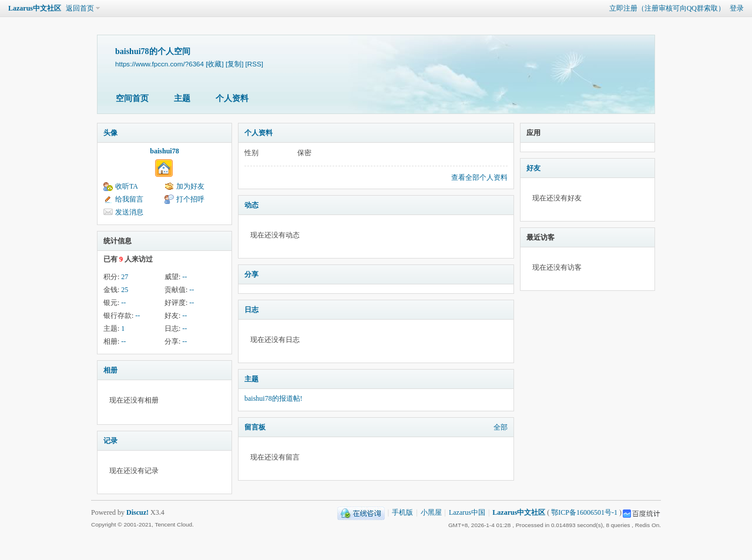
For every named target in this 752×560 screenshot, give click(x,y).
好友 (533, 168)
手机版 (402, 512)
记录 (110, 441)
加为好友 (190, 186)
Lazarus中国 (467, 512)
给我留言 (129, 199)
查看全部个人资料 (479, 177)
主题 (182, 98)
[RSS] (254, 64)
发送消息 (129, 212)
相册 (110, 370)
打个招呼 (190, 199)
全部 (501, 427)
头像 (110, 133)
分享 (251, 274)
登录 (737, 8)
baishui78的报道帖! (273, 398)
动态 (251, 205)
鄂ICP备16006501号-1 (584, 512)
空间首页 (132, 98)
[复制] (234, 64)
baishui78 (164, 151)
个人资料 (232, 98)
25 (125, 290)
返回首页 (80, 8)
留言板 (255, 427)
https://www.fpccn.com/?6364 (160, 64)
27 (125, 277)
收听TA (127, 186)
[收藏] (214, 64)
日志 (251, 310)
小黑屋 (431, 512)
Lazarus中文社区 (35, 8)
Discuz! (137, 512)
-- (184, 277)
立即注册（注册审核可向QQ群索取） (667, 8)
